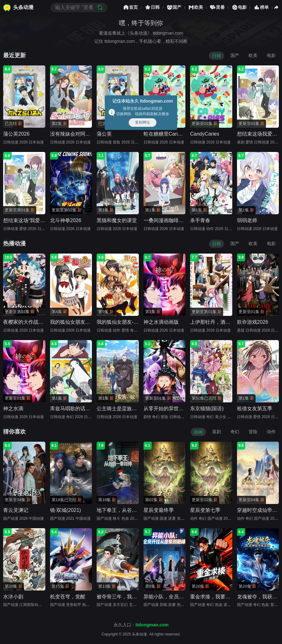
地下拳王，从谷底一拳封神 (127, 510)
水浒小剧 (13, 597)
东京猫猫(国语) (207, 409)
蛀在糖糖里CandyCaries (171, 134)
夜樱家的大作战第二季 (28, 322)
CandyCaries (205, 134)
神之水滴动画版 (161, 322)
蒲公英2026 (16, 134)
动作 (271, 432)
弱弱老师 (247, 220)
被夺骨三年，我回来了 (122, 597)
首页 (130, 7)
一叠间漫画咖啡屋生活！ (171, 220)
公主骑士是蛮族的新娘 (122, 409)
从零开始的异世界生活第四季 (176, 409)
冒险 (253, 432)
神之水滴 (13, 409)
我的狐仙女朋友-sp (118, 322)
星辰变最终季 (159, 510)
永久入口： (141, 625)
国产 (174, 7)
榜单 (261, 7)
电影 (239, 7)
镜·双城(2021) (66, 510)
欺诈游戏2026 (253, 322)
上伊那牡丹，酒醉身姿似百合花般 (228, 322)
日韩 (152, 7)
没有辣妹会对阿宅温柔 (75, 134)
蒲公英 (104, 134)
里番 (217, 7)
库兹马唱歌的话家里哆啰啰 (80, 409)
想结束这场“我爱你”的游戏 (33, 220)
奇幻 (235, 432)
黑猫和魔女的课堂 (117, 220)
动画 (198, 432)
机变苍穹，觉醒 (68, 597)
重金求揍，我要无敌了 (215, 597)
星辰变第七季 (205, 510)
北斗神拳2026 (66, 220)
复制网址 (143, 122)
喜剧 (217, 432)
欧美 (195, 7)
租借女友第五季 (255, 409)
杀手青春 (200, 220)
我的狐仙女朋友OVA (73, 322)
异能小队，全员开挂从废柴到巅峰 (181, 597)
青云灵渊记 (16, 510)
